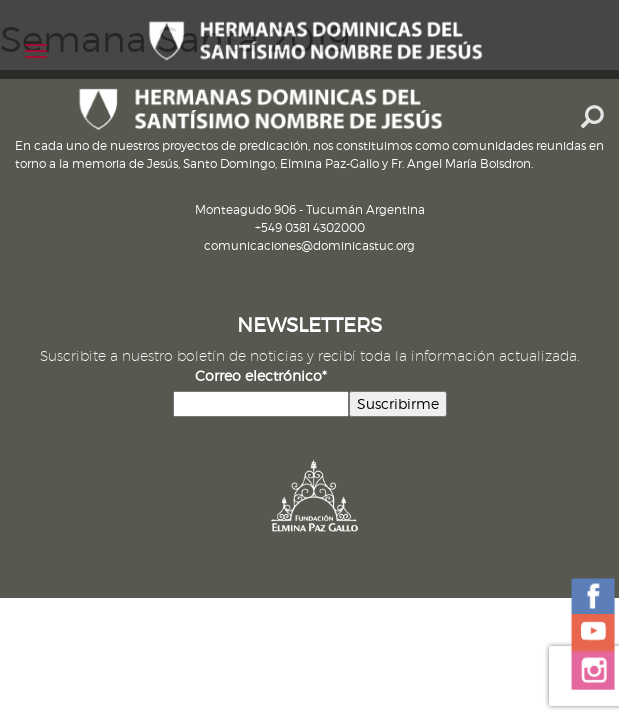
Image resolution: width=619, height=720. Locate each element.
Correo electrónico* (261, 375)
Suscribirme (398, 403)
